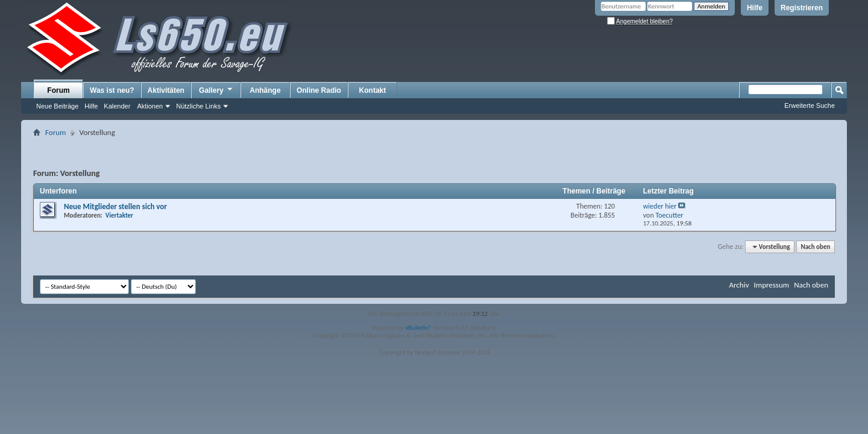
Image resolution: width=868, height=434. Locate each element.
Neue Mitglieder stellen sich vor (115, 206)
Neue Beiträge (57, 106)
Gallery (216, 90)
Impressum (771, 285)
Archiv (739, 285)
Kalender (117, 106)
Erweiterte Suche (810, 105)
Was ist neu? (112, 90)
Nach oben (815, 247)
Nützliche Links (198, 106)
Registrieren (802, 8)
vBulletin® (419, 328)
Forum (58, 90)
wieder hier (660, 206)
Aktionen (150, 106)
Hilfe (755, 8)
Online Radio (319, 90)
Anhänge (265, 90)
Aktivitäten (166, 90)
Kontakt (373, 90)
